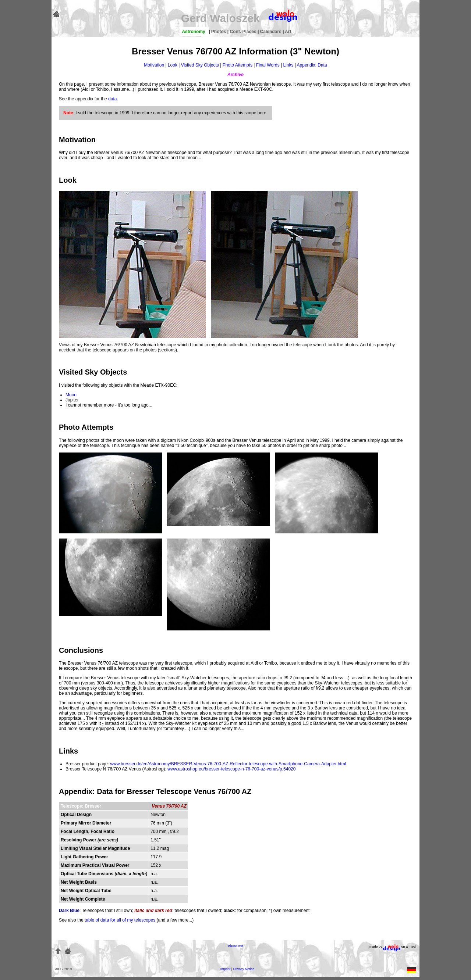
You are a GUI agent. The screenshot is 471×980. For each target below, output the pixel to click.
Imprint (226, 969)
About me (235, 946)
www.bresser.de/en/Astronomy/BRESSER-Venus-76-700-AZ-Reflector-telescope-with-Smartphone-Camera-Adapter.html (228, 764)
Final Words (268, 65)
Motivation (154, 65)
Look (173, 65)
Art (288, 32)
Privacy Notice (244, 969)
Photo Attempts (238, 65)
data (112, 99)
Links (288, 65)
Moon (71, 395)
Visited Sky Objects (200, 65)
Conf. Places (244, 32)
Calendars (271, 32)
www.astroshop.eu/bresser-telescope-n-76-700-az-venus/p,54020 (231, 769)
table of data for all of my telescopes (120, 920)
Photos (219, 32)
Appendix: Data (312, 65)
